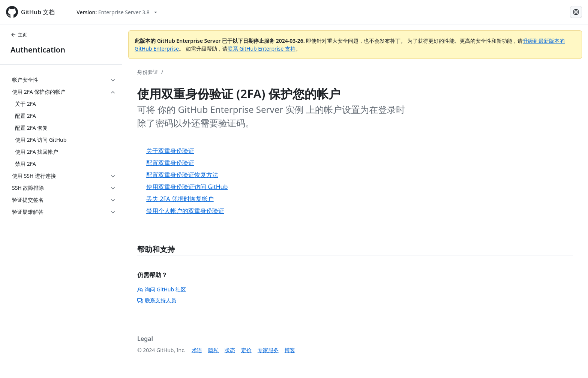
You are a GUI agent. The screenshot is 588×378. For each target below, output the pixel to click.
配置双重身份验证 (170, 163)
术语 (197, 350)
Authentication (38, 50)
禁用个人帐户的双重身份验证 (185, 211)
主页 (19, 35)
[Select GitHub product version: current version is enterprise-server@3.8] (117, 12)
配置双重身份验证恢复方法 (182, 175)
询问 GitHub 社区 (162, 289)
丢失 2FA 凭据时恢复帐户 (180, 199)
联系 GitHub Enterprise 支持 (262, 49)
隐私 (213, 350)
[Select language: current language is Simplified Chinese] (576, 12)
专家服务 (268, 350)
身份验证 (148, 72)
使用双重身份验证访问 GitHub (187, 187)
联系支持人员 (157, 300)
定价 (246, 350)
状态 (230, 350)
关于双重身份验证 (170, 151)
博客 (290, 350)
